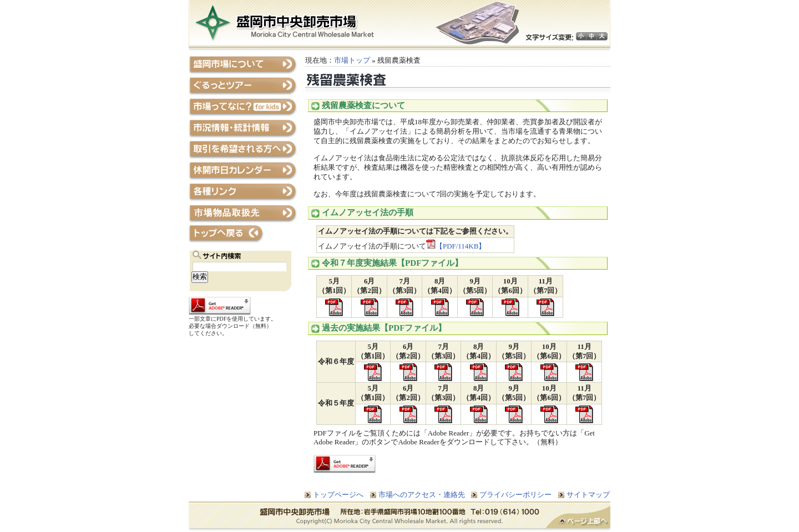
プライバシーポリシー (515, 495)
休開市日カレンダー (243, 171)
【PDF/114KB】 (456, 246)
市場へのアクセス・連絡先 (422, 495)
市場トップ (352, 60)
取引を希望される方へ (243, 150)
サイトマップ (588, 495)
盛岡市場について (243, 65)
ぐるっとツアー (243, 86)
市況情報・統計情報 (243, 128)
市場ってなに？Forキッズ (243, 107)
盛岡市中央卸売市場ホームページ (285, 22)
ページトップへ (578, 517)
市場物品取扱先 (243, 213)
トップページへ (243, 234)
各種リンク (243, 192)
